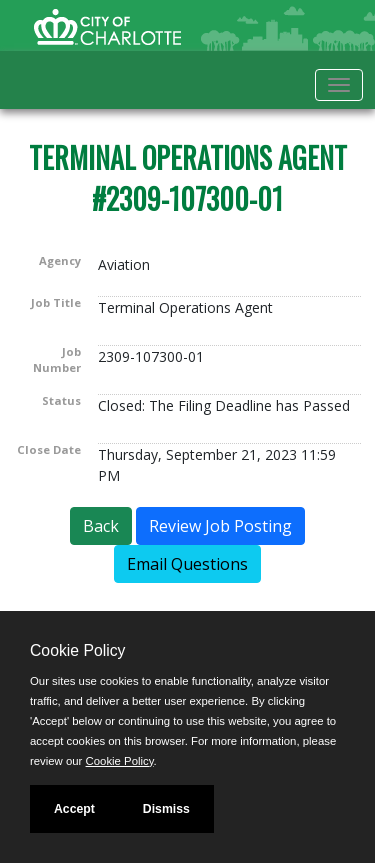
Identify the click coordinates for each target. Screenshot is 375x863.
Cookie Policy (77, 650)
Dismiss (166, 809)
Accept (74, 809)
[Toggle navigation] (339, 85)
